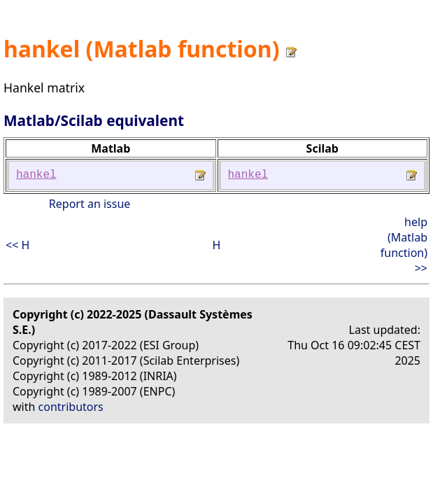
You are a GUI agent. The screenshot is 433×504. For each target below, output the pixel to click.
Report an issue (90, 204)
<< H (17, 245)
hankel (36, 175)
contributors (71, 407)
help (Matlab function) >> (404, 245)
